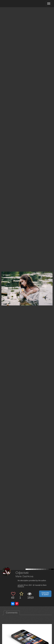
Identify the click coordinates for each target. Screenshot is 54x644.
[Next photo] (51, 280)
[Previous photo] (3, 280)
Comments (12, 613)
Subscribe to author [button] (45, 594)
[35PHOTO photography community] (13, 4)
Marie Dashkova (24, 577)
